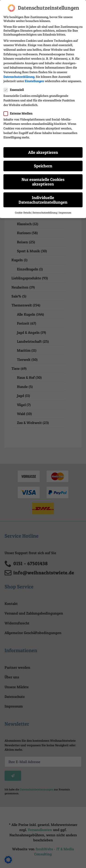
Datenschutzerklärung (19, 73)
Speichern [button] (43, 162)
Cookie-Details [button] (23, 209)
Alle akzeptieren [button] (43, 149)
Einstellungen (34, 77)
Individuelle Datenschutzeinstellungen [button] (43, 196)
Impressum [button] (65, 209)
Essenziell (15, 86)
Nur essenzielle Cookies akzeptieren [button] (43, 178)
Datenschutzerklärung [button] (45, 209)
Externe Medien (19, 110)
